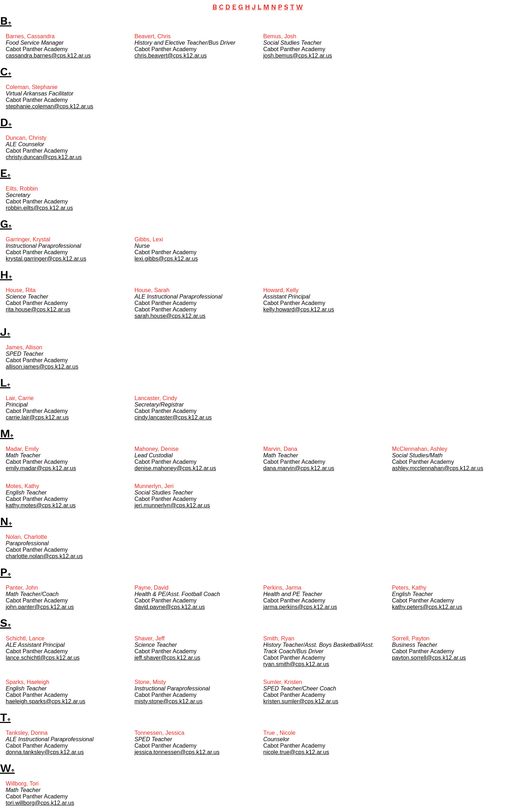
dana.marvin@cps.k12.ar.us (299, 468)
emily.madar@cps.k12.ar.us (41, 468)
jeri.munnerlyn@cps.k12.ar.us (172, 505)
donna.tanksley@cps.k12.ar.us (45, 752)
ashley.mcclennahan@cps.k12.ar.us (438, 468)
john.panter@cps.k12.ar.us (40, 607)
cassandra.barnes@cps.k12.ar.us (48, 56)
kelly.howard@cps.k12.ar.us (299, 309)
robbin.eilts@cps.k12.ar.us (39, 208)
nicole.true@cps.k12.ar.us (296, 752)
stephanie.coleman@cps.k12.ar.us (50, 106)
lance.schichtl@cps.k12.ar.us (43, 658)
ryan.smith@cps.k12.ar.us (296, 664)
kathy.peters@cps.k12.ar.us (427, 607)
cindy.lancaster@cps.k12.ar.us (173, 417)
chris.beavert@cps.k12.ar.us (171, 56)
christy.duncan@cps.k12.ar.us (44, 157)
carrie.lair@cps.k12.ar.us (37, 417)
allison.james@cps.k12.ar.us (42, 367)
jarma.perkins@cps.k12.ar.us (300, 607)
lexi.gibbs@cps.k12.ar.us (166, 259)
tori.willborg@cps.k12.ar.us (40, 803)
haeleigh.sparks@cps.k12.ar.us (46, 701)
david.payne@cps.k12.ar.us (170, 607)
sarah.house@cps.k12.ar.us (170, 316)
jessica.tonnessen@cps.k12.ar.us (177, 752)
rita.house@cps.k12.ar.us (38, 309)
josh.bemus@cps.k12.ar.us (298, 56)
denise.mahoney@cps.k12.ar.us (175, 468)
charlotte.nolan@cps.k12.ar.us (44, 556)
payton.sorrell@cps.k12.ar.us (429, 658)
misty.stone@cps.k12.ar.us (168, 701)
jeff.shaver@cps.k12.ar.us (167, 658)
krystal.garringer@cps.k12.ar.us (46, 259)
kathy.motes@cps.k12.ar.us (41, 505)
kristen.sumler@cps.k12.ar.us (301, 701)
